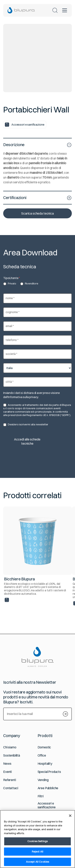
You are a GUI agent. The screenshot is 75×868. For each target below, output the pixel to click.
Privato (10, 284)
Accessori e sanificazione (47, 805)
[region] (37, 839)
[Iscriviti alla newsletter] (65, 714)
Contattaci (11, 788)
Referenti (10, 780)
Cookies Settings (37, 841)
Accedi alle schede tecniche (27, 441)
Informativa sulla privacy (23, 397)
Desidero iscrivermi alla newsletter (26, 425)
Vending (43, 780)
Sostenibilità (12, 755)
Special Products (49, 772)
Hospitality (45, 764)
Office (42, 755)
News (7, 764)
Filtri (41, 796)
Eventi (7, 772)
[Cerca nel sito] (55, 10)
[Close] (70, 816)
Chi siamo (10, 747)
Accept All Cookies (37, 862)
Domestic (44, 747)
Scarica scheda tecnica (37, 213)
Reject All (37, 851)
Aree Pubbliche (48, 788)
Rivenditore (29, 284)
